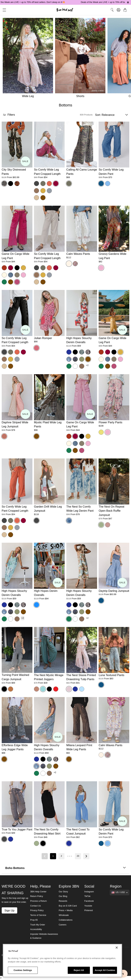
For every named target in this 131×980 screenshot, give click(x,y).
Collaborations (66, 920)
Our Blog (63, 896)
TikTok (87, 896)
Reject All (79, 970)
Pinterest (89, 910)
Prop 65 (34, 920)
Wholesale (64, 915)
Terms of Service (38, 915)
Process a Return (38, 901)
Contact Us (35, 906)
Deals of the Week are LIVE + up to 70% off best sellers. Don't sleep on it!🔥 (37, 2)
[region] (62, 961)
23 (78, 856)
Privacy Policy (37, 910)
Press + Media (66, 910)
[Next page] (86, 856)
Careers (63, 925)
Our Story (63, 892)
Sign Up (9, 910)
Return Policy (37, 896)
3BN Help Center (38, 892)
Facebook (89, 901)
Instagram (89, 892)
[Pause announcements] (128, 2)
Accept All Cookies (105, 970)
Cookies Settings (23, 970)
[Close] (117, 948)
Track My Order (38, 925)
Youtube (88, 906)
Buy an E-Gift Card (68, 906)
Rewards (63, 901)
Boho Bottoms (65, 868)
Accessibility (36, 929)
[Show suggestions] (120, 893)
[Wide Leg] (28, 59)
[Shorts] (81, 59)
